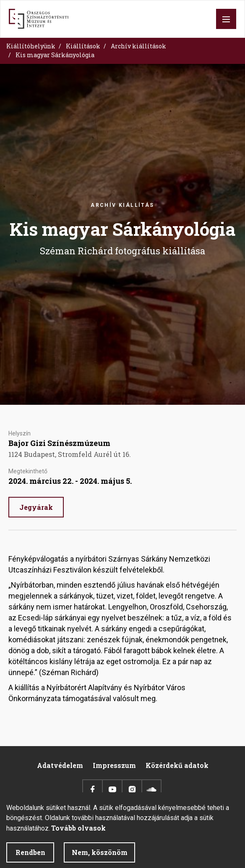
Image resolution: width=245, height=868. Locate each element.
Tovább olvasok (78, 833)
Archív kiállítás (122, 205)
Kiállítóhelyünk (31, 46)
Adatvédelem (60, 765)
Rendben (30, 857)
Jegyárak (36, 507)
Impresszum (114, 765)
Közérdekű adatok (177, 765)
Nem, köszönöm (100, 857)
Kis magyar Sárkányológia (55, 55)
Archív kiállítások (138, 46)
